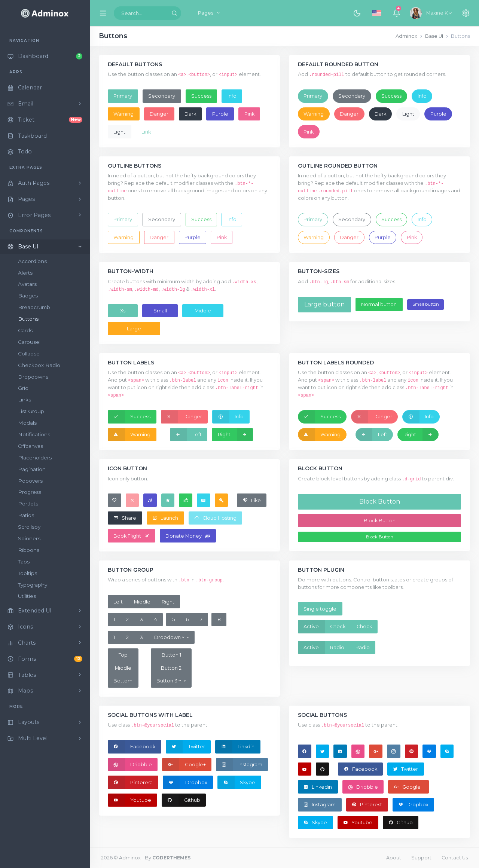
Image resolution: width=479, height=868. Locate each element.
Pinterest (130, 782)
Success (201, 96)
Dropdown (170, 637)
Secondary (162, 96)
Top (123, 655)
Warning (123, 114)
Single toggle (320, 609)
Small (160, 311)
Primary (123, 96)
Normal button (379, 304)
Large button (324, 304)
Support (421, 858)
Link (146, 132)
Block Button (380, 502)
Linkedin (318, 787)
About (394, 858)
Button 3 (169, 681)
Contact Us (455, 858)
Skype (237, 782)
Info (232, 96)
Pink (249, 114)
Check (338, 626)
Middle (203, 311)
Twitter (186, 747)
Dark (190, 114)
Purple (220, 114)
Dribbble (130, 764)
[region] (45, 447)
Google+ (184, 764)
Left (186, 434)
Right (235, 435)
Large (134, 329)
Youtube (130, 800)
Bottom (123, 681)
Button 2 (171, 668)
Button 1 (171, 655)
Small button (426, 304)
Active (311, 626)
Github (181, 800)
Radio (337, 647)
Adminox (406, 36)
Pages (209, 13)
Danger (159, 114)
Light (119, 132)
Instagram (239, 764)
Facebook (132, 747)
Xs (123, 311)
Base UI (434, 36)
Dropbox (185, 782)
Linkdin (235, 747)
